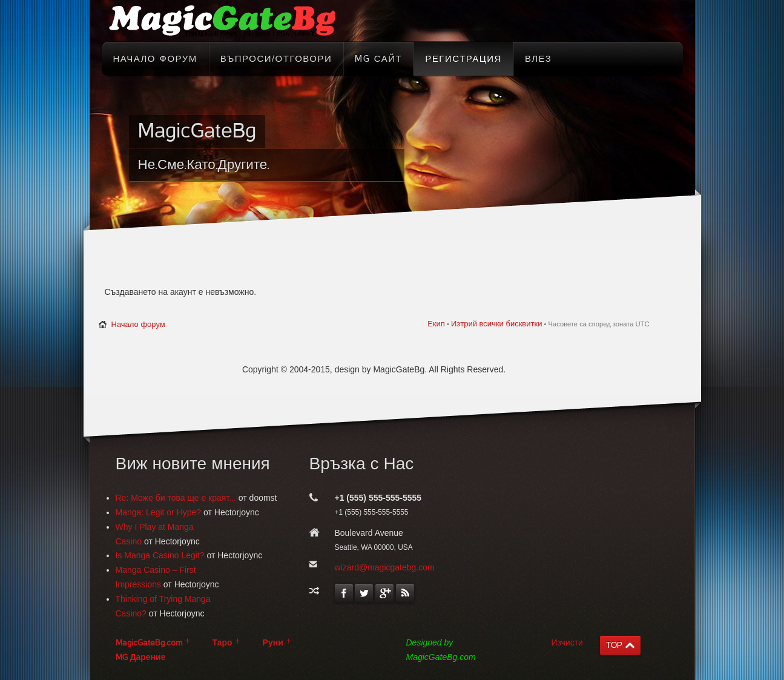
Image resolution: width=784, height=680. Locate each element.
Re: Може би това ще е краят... (176, 498)
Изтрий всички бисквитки (496, 324)
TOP (614, 645)
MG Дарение (141, 657)
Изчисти (567, 642)
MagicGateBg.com (149, 643)
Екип (436, 324)
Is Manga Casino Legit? (160, 555)
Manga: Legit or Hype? (159, 512)
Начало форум (138, 324)
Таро (222, 643)
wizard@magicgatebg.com (385, 567)
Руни (273, 643)
